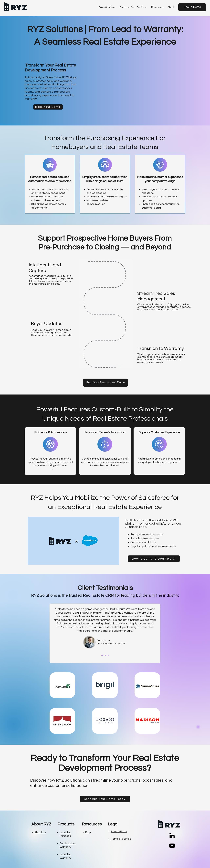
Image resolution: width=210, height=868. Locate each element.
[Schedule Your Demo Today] (105, 799)
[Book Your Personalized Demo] (106, 383)
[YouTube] (172, 846)
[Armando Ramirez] (108, 655)
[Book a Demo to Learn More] (154, 559)
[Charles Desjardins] (105, 655)
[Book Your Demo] (48, 107)
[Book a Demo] (192, 7)
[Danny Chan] (102, 655)
